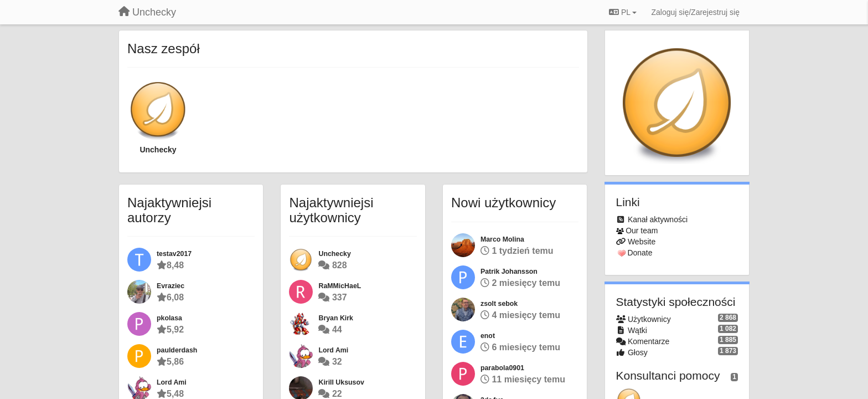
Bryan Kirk (335, 318)
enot (488, 336)
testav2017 (174, 254)
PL (623, 12)
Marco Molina (502, 239)
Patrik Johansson (509, 272)
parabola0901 (502, 368)
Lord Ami (172, 382)
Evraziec (170, 286)
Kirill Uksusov (341, 382)
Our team (642, 231)
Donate (640, 253)
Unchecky (158, 150)
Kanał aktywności (658, 219)
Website (642, 242)
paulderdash (177, 350)
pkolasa (169, 318)
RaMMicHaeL (340, 286)
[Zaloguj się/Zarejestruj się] (695, 12)
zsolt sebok (499, 304)
